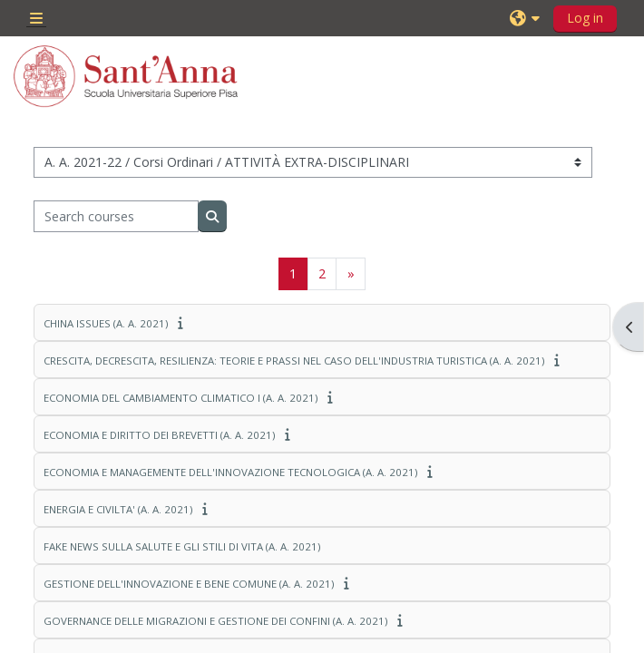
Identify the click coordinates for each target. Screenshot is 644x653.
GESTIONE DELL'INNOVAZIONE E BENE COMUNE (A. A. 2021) (189, 584)
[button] (527, 18)
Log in (585, 18)
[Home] (126, 76)
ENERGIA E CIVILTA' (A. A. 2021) (118, 509)
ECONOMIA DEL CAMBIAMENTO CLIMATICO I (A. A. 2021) (181, 398)
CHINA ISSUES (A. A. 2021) (106, 323)
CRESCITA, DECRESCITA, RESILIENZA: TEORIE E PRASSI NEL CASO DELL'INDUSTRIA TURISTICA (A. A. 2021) (294, 361)
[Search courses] (116, 216)
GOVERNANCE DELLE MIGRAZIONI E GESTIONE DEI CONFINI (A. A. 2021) (215, 621)
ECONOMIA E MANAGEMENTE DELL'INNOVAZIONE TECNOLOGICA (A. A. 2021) (230, 472)
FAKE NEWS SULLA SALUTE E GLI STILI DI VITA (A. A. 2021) (182, 546)
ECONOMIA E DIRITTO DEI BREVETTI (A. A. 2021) (159, 435)
